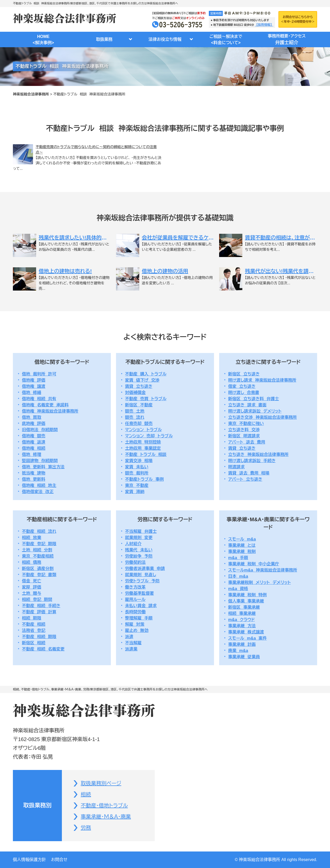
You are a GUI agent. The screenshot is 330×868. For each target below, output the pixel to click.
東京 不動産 (137, 485)
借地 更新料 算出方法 (43, 467)
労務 (86, 828)
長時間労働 (135, 612)
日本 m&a (238, 576)
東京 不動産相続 (38, 556)
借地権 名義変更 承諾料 (45, 405)
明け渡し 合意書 (244, 393)
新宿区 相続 (34, 643)
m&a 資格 (238, 589)
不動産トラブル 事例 (144, 479)
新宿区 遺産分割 (38, 569)
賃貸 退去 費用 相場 (249, 473)
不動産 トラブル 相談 (146, 455)
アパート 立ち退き (245, 479)
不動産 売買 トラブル (146, 399)
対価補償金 (135, 393)
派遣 (129, 637)
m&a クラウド (241, 620)
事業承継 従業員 (244, 657)
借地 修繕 (32, 393)
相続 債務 (32, 562)
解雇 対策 (135, 624)
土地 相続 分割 (37, 550)
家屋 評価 (32, 587)
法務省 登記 (34, 630)
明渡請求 (236, 467)
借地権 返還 (34, 442)
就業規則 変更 (139, 538)
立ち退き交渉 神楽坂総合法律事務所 (262, 417)
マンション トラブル (143, 430)
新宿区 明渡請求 (244, 436)
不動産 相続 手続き (41, 606)
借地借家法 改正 (38, 492)
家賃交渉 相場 (139, 461)
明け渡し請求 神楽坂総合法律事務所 (262, 380)
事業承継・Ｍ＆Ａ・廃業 (106, 817)
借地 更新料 (34, 479)
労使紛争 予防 (139, 556)
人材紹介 (133, 544)
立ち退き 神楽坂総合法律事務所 (258, 455)
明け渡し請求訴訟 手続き (252, 461)
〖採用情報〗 (264, 25)
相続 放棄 (32, 538)
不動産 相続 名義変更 (43, 649)
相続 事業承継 (242, 613)
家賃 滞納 (135, 492)
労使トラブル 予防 (142, 581)
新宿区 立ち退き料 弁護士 (254, 399)
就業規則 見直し (141, 575)
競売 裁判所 (137, 473)
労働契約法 (135, 562)
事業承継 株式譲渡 (246, 632)
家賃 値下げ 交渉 (142, 380)
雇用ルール (135, 600)
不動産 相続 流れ (39, 531)
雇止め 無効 (137, 630)
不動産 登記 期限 (39, 544)
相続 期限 (32, 618)
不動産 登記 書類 (39, 575)
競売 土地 (135, 411)
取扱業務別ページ (101, 783)
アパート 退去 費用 (247, 442)
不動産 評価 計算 (39, 612)
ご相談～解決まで (226, 40)
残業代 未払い (139, 550)
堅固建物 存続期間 (40, 461)
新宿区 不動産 (139, 405)
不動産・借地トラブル (104, 806)
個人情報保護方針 (29, 860)
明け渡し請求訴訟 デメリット (255, 411)
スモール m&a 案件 (247, 638)
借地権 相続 (34, 448)
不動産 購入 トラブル (146, 374)
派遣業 (131, 649)
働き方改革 (135, 587)
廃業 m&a (238, 651)
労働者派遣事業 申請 (145, 569)
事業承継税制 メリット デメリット (259, 582)
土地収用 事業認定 (143, 448)
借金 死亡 (32, 581)
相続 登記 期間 (37, 600)
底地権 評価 (34, 424)
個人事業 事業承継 (246, 601)
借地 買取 (32, 417)
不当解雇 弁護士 (141, 531)
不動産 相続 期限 (39, 637)
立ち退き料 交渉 (244, 430)
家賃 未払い (137, 467)
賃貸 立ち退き (139, 386)
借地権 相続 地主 (39, 485)
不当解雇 (133, 643)
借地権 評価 (34, 380)
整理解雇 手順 (139, 618)
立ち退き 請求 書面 (247, 405)
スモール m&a (242, 539)
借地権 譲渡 (34, 386)
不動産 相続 (34, 624)
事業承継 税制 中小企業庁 (254, 564)
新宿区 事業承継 (244, 607)
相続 (86, 794)
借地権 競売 (34, 436)
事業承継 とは (242, 545)
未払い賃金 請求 (141, 606)
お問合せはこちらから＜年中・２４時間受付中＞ (298, 19)
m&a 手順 (238, 558)
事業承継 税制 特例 (247, 595)
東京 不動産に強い (246, 424)
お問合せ (59, 860)
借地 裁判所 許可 (39, 374)
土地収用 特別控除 (143, 442)
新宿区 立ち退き (244, 374)
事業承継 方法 (242, 626)
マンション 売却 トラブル (149, 436)
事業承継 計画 (242, 644)
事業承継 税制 (242, 552)
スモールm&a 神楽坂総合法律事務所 (263, 570)
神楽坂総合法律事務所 (31, 94)
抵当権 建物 (34, 473)
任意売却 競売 (139, 424)
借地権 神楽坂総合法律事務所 (50, 411)
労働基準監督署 (139, 593)
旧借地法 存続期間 (40, 430)
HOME (43, 40)
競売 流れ (135, 417)
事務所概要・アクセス (287, 40)
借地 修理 (32, 455)
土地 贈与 (32, 593)
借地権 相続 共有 (39, 399)
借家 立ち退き (242, 386)
